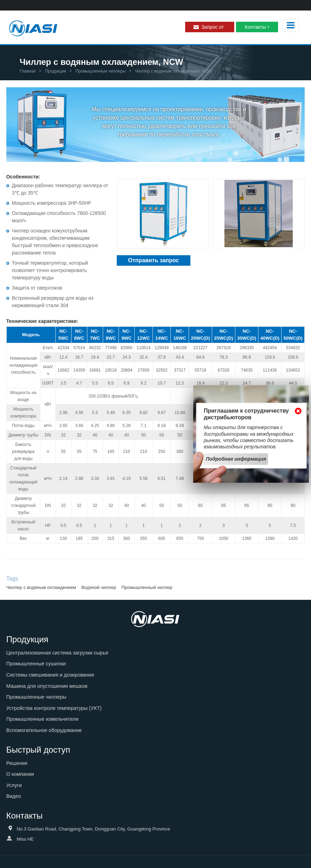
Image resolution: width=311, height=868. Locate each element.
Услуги (14, 785)
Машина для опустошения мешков (47, 686)
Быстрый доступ (38, 750)
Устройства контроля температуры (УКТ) (54, 708)
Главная (28, 71)
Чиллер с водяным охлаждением (41, 587)
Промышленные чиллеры (100, 71)
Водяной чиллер (99, 587)
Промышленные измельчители (42, 719)
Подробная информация (236, 459)
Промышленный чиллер (147, 587)
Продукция (55, 71)
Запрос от (212, 27)
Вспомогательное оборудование (44, 730)
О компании (20, 774)
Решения (17, 763)
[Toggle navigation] (291, 25)
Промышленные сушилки (36, 664)
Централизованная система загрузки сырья (57, 653)
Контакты (255, 27)
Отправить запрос (153, 260)
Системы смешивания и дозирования (50, 675)
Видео (14, 796)
